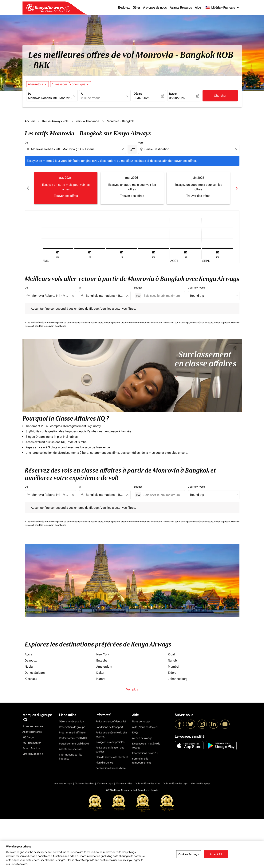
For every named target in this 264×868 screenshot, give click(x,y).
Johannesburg (178, 679)
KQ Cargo (28, 737)
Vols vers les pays (63, 784)
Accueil (30, 121)
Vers (141, 143)
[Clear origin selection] (123, 149)
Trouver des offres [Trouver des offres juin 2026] (198, 196)
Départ (138, 94)
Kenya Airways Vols (55, 121)
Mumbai (173, 667)
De (30, 94)
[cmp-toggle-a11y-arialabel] (132, 149)
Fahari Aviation (31, 748)
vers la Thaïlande (88, 121)
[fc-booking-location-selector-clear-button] (75, 96)
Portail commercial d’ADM (74, 744)
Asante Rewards (181, 8)
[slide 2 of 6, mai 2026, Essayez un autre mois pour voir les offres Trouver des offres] (132, 188)
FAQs (135, 732)
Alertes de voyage (142, 738)
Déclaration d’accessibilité (111, 768)
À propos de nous (155, 8)
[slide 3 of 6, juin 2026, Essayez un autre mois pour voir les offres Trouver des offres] (198, 188)
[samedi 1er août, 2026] (186, 248)
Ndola (29, 667)
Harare (101, 679)
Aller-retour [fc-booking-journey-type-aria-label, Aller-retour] (36, 84)
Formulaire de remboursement (141, 761)
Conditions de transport (109, 727)
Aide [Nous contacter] (145, 727)
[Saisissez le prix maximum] (162, 296)
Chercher (220, 96)
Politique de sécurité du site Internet (111, 734)
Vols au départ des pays (175, 784)
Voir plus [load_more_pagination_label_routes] (132, 689)
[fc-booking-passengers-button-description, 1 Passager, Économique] (69, 84)
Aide (198, 8)
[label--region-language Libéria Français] (222, 8)
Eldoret (173, 673)
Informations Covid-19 (145, 753)
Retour (173, 94)
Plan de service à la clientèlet (112, 757)
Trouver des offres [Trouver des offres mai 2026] (132, 196)
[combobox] (50, 98)
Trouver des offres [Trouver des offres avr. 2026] (66, 196)
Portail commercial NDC (73, 738)
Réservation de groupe (72, 727)
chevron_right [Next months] (236, 188)
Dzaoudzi (31, 660)
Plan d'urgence (104, 763)
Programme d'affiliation (73, 732)
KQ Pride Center (32, 743)
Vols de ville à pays (201, 784)
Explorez (124, 8)
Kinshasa (31, 679)
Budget (138, 288)
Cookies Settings (189, 854)
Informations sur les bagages (71, 757)
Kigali (172, 654)
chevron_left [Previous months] (28, 188)
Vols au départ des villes (148, 784)
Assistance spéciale (70, 749)
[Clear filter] (73, 296)
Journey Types (196, 288)
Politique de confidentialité (111, 721)
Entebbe (102, 660)
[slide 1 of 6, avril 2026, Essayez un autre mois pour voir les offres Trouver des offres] (66, 188)
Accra (29, 654)
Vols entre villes (124, 784)
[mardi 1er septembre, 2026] (218, 248)
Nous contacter (141, 721)
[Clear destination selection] (237, 149)
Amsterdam (104, 667)
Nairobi (173, 660)
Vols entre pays (105, 784)
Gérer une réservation (71, 721)
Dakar (100, 673)
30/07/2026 (142, 98)
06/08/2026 (177, 98)
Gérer (136, 8)
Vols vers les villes (85, 784)
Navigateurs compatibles (110, 742)
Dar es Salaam (35, 673)
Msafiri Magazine (33, 754)
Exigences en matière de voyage (146, 746)
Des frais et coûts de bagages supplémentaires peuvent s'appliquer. (197, 323)
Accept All (216, 854)
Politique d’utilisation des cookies (110, 750)
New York (103, 654)
